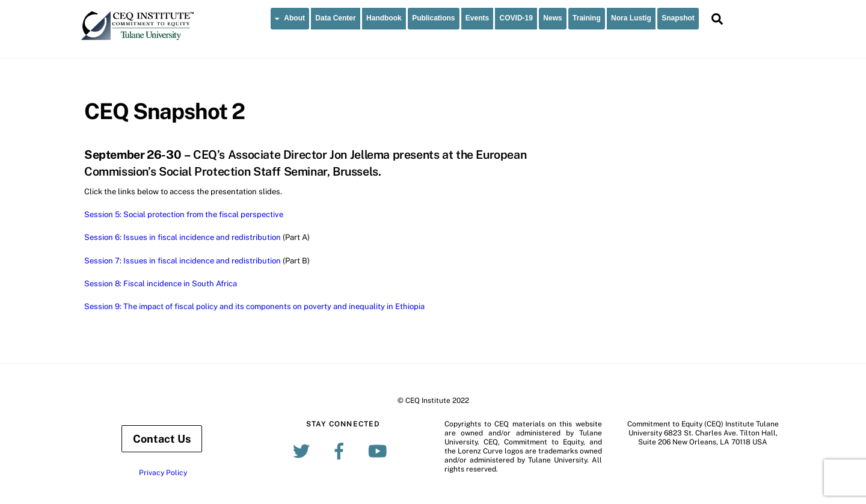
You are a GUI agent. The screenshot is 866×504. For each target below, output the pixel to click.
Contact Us (162, 439)
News (552, 18)
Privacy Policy (163, 473)
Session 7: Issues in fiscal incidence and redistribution (183, 261)
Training (587, 18)
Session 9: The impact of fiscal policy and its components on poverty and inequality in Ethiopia (254, 306)
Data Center (335, 18)
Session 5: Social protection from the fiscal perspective (184, 214)
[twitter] (303, 450)
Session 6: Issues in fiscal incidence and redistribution (183, 237)
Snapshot (678, 18)
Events (477, 18)
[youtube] (379, 450)
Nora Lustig (631, 18)
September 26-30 (133, 154)
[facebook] (341, 450)
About (290, 18)
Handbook (384, 18)
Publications (433, 18)
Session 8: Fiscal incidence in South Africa (161, 284)
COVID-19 (516, 18)
